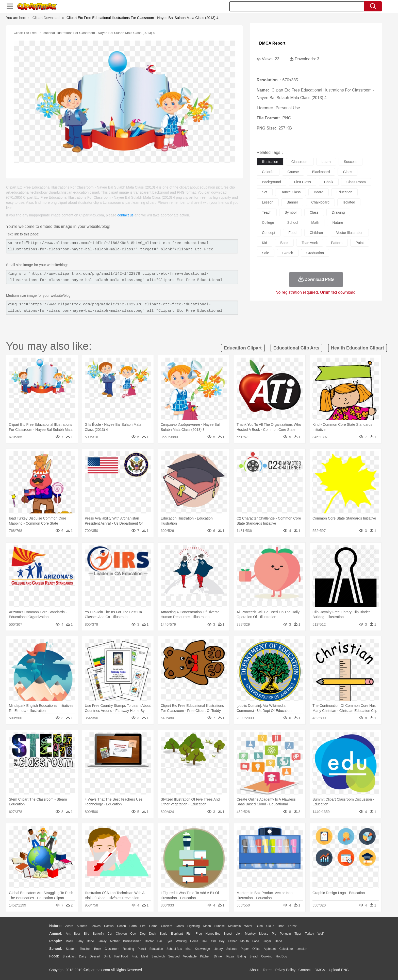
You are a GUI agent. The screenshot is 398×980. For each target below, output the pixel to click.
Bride (90, 941)
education (344, 192)
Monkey (250, 934)
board (318, 192)
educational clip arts (296, 348)
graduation (315, 253)
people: (56, 941)
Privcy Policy (285, 970)
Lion (239, 934)
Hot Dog (281, 956)
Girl (213, 941)
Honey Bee (213, 934)
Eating (242, 956)
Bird (86, 934)
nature (338, 223)
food (292, 233)
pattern (337, 243)
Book (98, 949)
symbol (291, 212)
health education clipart (358, 348)
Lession (302, 949)
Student (71, 949)
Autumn (82, 926)
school (293, 223)
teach (267, 212)
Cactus (109, 926)
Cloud (270, 926)
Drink (107, 956)
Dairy (82, 956)
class (314, 212)
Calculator (286, 949)
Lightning (194, 926)
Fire (143, 926)
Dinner (218, 956)
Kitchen (205, 956)
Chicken (121, 934)
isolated (349, 202)
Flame (153, 926)
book (284, 243)
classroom (300, 162)
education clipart (243, 348)
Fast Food (121, 956)
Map (188, 949)
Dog (143, 934)
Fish (189, 934)
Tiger (298, 934)
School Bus (174, 949)
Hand (278, 941)
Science (232, 949)
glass (347, 172)
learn (326, 162)
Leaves (96, 926)
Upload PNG (339, 970)
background (271, 182)
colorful (268, 172)
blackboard (321, 172)
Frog (199, 934)
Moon (207, 926)
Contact (305, 970)
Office (256, 949)
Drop (281, 926)
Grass (180, 926)
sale (266, 253)
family (102, 941)
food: (54, 956)
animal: (56, 933)
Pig (274, 934)
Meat (145, 956)
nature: (55, 926)
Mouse (264, 934)
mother (115, 941)
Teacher (85, 949)
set (265, 192)
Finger (267, 941)
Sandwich (158, 956)
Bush (259, 926)
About (254, 970)
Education (156, 949)
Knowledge (202, 949)
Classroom (112, 949)
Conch (121, 926)
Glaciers (167, 926)
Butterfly (98, 934)
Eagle (163, 934)
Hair (205, 941)
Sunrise (220, 926)
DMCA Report (272, 43)
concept (269, 233)
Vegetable (190, 956)
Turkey (309, 934)
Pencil (142, 949)
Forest (292, 926)
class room (356, 182)
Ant (68, 934)
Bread (254, 956)
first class (303, 182)
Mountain (234, 926)
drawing (338, 212)
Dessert (95, 956)
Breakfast (69, 956)
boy (222, 941)
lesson (268, 202)
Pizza (230, 956)
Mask (69, 941)
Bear (77, 934)
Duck (152, 934)
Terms (268, 970)
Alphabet (270, 949)
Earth (133, 926)
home (194, 941)
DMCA (320, 970)
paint (360, 243)
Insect (228, 934)
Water (248, 926)
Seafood (174, 956)
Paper (245, 949)
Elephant (177, 934)
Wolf (321, 934)
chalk (329, 182)
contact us (125, 215)
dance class (291, 192)
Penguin (285, 934)
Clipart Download (46, 18)
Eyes (169, 941)
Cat (110, 934)
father (232, 941)
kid (264, 243)
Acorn (69, 926)
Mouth (245, 941)
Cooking (267, 956)
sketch (288, 253)
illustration (270, 162)
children (316, 233)
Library (218, 949)
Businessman (132, 941)
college (268, 223)
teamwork (310, 243)
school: (56, 949)
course (293, 172)
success (351, 162)
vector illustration (350, 233)
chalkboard (320, 202)
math (315, 223)
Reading (129, 949)
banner (292, 202)
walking (181, 941)
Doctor (149, 941)
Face (256, 941)
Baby (80, 941)
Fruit (135, 956)
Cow (133, 934)
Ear (160, 941)
